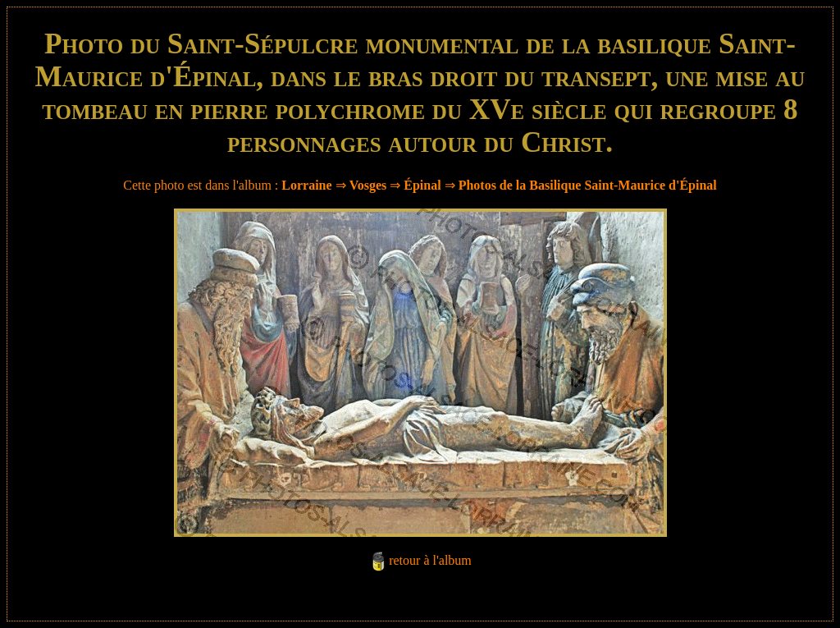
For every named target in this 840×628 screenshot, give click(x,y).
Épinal (422, 185)
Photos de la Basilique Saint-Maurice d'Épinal (588, 185)
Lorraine (306, 185)
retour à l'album (430, 560)
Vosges (368, 185)
